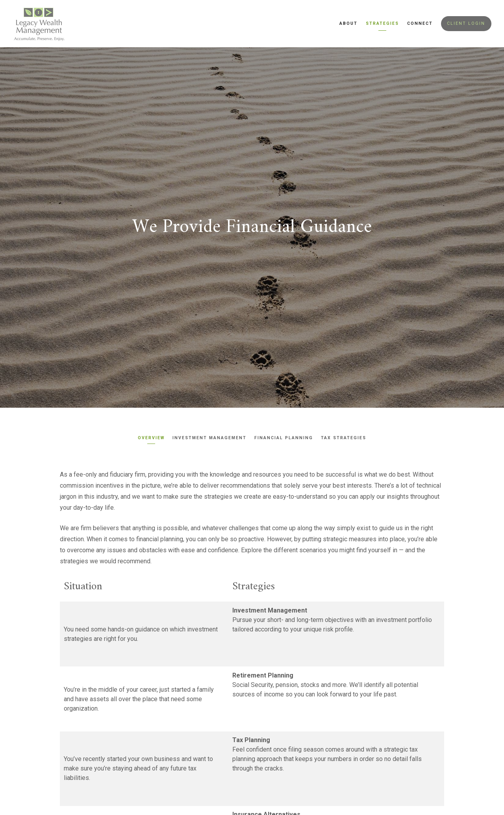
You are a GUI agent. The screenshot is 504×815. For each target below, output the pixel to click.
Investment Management (209, 438)
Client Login (466, 23)
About (348, 23)
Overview (151, 438)
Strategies (382, 23)
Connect (420, 23)
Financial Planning (284, 438)
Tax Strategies (344, 438)
